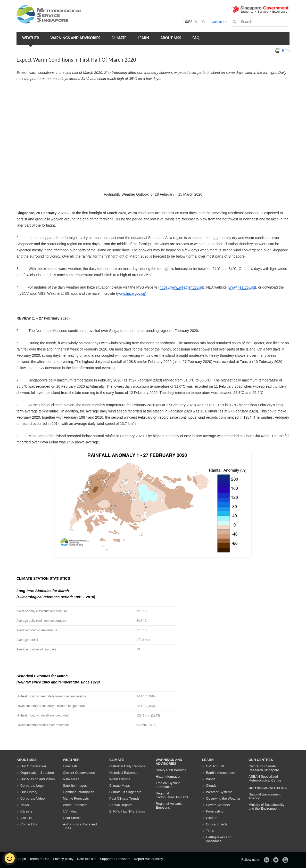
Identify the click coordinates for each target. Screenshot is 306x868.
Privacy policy (63, 859)
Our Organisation (33, 766)
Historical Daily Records (127, 766)
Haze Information (168, 777)
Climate (119, 38)
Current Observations (79, 773)
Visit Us (26, 818)
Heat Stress (72, 818)
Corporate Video (32, 798)
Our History (29, 792)
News (25, 805)
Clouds (211, 786)
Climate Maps (119, 786)
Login (22, 859)
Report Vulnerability (148, 859)
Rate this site (87, 859)
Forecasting (215, 811)
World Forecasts (75, 805)
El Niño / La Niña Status (127, 811)
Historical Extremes (124, 773)
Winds (211, 779)
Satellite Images (75, 786)
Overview (215, 766)
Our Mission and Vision (38, 779)
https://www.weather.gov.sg (181, 287)
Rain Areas (71, 779)
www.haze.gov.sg (131, 293)
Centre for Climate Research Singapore (264, 768)
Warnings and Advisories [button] (75, 38)
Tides (210, 831)
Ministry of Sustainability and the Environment (266, 807)
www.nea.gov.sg (242, 287)
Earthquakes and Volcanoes (219, 839)
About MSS (171, 38)
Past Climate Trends (124, 798)
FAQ (196, 38)
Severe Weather (218, 805)
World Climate (120, 779)
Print (286, 50)
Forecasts (70, 766)
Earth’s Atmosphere (221, 773)
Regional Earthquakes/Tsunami (172, 795)
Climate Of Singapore (125, 792)
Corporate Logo (32, 786)
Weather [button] (31, 38)
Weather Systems (219, 792)
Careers (26, 811)
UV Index (70, 811)
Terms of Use (40, 859)
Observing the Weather (223, 798)
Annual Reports (121, 805)
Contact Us (220, 22)
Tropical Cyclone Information (168, 785)
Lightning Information (78, 792)
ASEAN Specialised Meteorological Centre (265, 778)
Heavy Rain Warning (171, 770)
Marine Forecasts (76, 798)
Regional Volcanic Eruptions (169, 806)
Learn (143, 38)
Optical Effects (217, 824)
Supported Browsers (115, 859)
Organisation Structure (37, 773)
